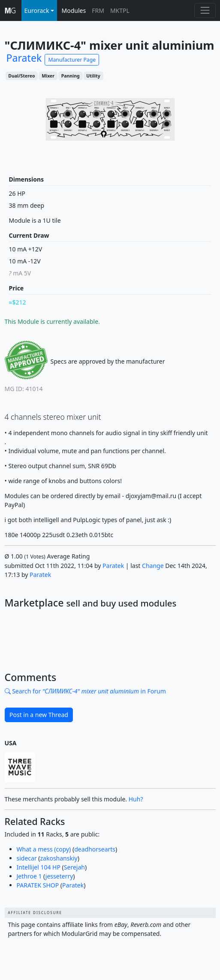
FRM (98, 10)
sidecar (27, 858)
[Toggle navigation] (205, 10)
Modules (74, 10)
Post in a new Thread (39, 715)
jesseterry (59, 876)
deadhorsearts (95, 849)
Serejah (74, 867)
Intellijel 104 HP (39, 867)
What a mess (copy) (44, 849)
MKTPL (120, 10)
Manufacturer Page (72, 60)
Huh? (136, 799)
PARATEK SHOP (38, 885)
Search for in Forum (85, 691)
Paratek (113, 566)
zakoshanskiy (59, 858)
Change (153, 566)
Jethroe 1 (29, 876)
